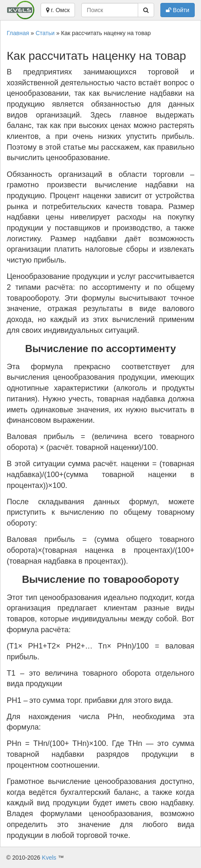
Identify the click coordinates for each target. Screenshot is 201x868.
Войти (178, 10)
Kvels (49, 858)
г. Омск (58, 10)
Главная (18, 33)
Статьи (45, 33)
